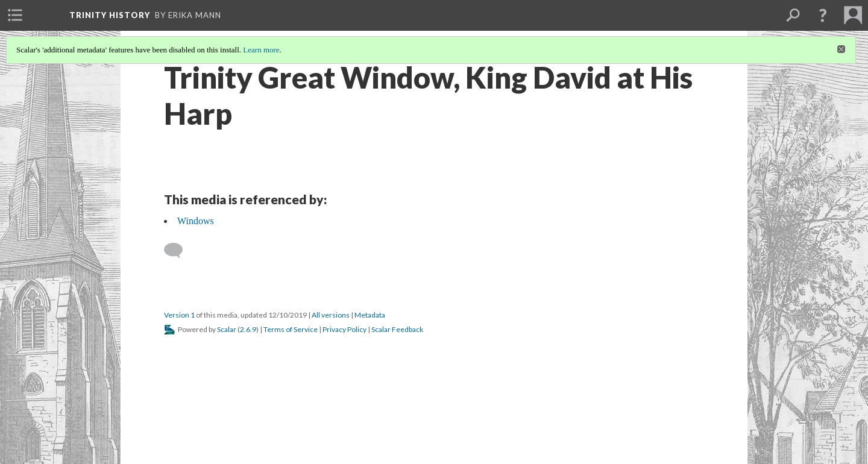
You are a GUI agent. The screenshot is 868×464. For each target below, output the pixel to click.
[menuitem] (15, 15)
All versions (331, 315)
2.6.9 (248, 329)
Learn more (261, 50)
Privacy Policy (344, 329)
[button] (823, 15)
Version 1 (179, 315)
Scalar (227, 329)
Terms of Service (291, 329)
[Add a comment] (179, 251)
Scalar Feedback (397, 329)
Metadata (370, 315)
